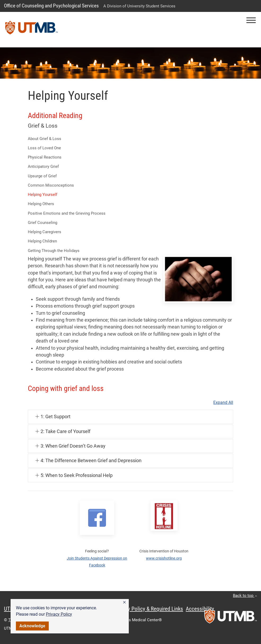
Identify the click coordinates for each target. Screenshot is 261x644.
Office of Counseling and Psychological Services (51, 6)
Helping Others (41, 204)
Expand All (223, 403)
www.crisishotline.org (164, 558)
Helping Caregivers (45, 232)
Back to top (245, 596)
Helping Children (42, 241)
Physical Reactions (45, 157)
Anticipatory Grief (43, 166)
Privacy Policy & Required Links (149, 609)
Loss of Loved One (44, 148)
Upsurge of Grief (42, 176)
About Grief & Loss (45, 139)
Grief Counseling (43, 223)
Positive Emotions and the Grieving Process (67, 213)
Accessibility (200, 609)
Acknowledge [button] (32, 626)
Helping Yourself (43, 195)
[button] (124, 602)
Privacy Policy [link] (59, 614)
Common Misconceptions (51, 185)
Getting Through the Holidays (54, 251)
